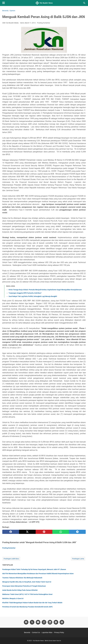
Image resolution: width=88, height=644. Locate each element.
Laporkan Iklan (47, 632)
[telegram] (77, 532)
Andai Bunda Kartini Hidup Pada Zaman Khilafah (20, 590)
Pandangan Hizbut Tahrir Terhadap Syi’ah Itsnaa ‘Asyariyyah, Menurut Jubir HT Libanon (34, 569)
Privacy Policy (59, 632)
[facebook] (11, 532)
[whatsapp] (61, 532)
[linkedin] (50, 622)
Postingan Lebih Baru (11, 559)
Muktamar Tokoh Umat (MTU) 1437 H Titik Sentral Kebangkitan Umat (27, 594)
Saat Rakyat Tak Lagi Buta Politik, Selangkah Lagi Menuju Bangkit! (33, 296)
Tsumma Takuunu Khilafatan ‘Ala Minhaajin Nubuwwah (22, 578)
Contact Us (36, 632)
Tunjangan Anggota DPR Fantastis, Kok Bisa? (25, 293)
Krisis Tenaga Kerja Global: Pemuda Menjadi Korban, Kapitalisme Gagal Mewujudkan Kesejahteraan (45, 290)
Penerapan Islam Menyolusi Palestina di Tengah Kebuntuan (24, 586)
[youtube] (38, 622)
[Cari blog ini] (84, 3)
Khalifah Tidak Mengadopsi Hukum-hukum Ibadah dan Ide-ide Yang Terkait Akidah (32, 603)
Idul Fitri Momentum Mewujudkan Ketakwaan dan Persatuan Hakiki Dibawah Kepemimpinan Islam (38, 574)
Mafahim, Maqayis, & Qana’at (13, 598)
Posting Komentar (44, 23)
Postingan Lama (78, 559)
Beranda (27, 632)
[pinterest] (44, 532)
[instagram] (44, 622)
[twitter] (27, 532)
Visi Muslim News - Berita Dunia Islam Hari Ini (47, 641)
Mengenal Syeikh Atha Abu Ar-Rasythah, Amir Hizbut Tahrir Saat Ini (27, 582)
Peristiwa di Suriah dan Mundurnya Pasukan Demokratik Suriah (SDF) (27, 607)
